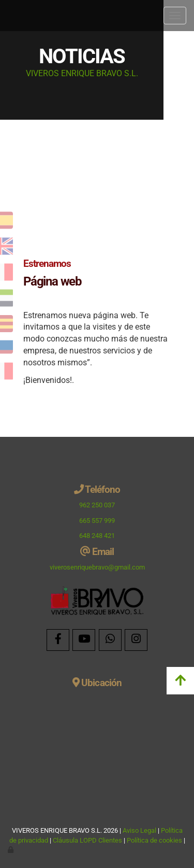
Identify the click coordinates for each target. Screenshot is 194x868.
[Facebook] (58, 640)
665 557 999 (97, 521)
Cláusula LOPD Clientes (88, 840)
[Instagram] (136, 640)
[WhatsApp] (110, 640)
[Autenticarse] (11, 850)
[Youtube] (84, 640)
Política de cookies (154, 840)
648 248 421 (97, 536)
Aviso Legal (139, 830)
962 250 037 (97, 505)
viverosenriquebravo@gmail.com (97, 567)
